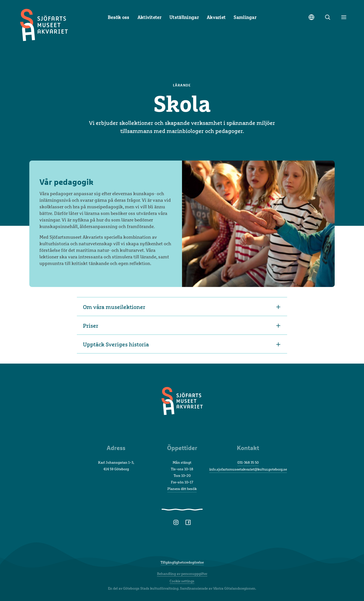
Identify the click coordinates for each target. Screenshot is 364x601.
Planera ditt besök (182, 489)
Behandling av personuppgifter (182, 574)
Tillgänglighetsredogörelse (182, 562)
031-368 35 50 (248, 462)
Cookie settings (182, 581)
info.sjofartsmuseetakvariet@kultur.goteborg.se (248, 469)
